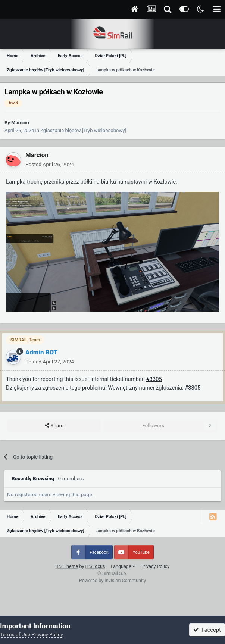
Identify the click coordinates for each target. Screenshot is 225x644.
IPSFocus (95, 566)
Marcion (20, 123)
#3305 (154, 379)
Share (54, 426)
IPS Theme (67, 566)
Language (123, 566)
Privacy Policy (155, 566)
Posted (50, 164)
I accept (207, 630)
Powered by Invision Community (112, 580)
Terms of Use (15, 634)
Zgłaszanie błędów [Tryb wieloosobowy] (83, 130)
